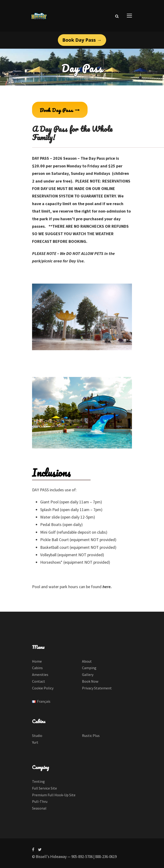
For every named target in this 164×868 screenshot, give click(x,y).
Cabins (37, 668)
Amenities (40, 675)
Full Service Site (44, 788)
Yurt (35, 742)
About (87, 661)
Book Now (90, 681)
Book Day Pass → (82, 40)
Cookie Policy (43, 688)
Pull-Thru (40, 801)
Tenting (38, 781)
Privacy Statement (97, 688)
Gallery (88, 675)
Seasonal (39, 808)
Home (37, 661)
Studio (37, 736)
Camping (89, 668)
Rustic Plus (91, 736)
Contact (39, 681)
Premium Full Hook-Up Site (54, 795)
